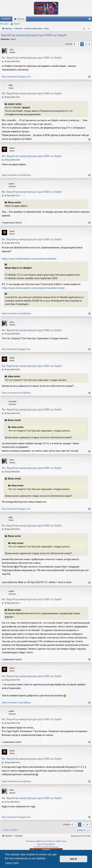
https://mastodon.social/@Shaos (16, 175)
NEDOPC (6, 19)
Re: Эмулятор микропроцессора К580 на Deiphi (32, 58)
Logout (6, 24)
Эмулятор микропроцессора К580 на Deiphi (34, 35)
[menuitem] (90, 19)
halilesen (52, 844)
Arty (45, 844)
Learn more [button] (12, 863)
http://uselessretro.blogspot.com (16, 77)
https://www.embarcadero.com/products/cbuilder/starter (33, 288)
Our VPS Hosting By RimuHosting (46, 847)
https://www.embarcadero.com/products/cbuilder (29, 259)
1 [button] (78, 44)
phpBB (38, 841)
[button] (74, 44)
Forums (21, 19)
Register (17, 24)
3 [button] (86, 44)
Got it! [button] (74, 859)
